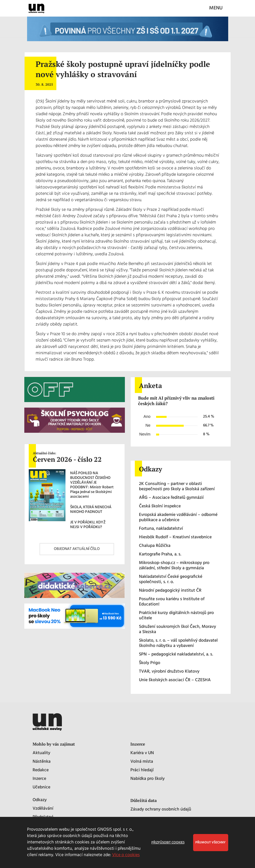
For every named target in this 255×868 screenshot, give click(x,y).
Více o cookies (126, 855)
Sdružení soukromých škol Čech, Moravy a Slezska (178, 630)
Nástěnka (42, 762)
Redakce (41, 770)
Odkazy (40, 800)
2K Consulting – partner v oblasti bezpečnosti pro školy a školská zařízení (177, 487)
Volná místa (142, 762)
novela (96, 114)
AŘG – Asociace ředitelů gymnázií (171, 498)
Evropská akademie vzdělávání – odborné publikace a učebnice (178, 518)
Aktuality (41, 753)
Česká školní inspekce (160, 506)
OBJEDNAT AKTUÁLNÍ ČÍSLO (77, 549)
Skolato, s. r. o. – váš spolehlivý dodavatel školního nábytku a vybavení (178, 643)
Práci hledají (142, 770)
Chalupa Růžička (155, 546)
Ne (148, 425)
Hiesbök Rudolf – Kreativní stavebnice (175, 537)
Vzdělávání (43, 809)
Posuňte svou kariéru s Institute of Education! (172, 602)
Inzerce (39, 779)
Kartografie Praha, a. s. (160, 554)
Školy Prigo (150, 663)
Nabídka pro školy (148, 779)
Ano (147, 416)
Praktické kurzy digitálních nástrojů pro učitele (176, 616)
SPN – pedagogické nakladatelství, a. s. (176, 655)
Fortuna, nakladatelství (161, 529)
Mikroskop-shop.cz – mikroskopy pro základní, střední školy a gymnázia (174, 566)
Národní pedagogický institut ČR (170, 591)
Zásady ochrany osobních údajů (161, 810)
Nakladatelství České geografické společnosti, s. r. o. (171, 579)
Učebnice (41, 787)
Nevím (145, 434)
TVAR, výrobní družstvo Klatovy (169, 672)
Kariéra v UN (142, 753)
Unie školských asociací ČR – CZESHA (175, 680)
